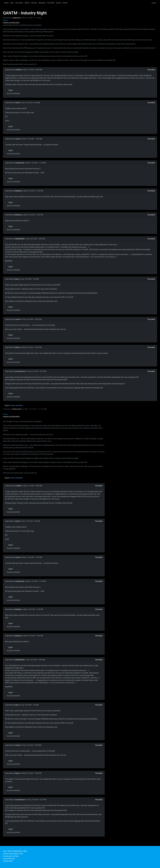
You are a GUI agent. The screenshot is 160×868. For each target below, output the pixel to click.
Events (65, 3)
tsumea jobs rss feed (11, 856)
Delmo (17, 347)
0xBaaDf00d (20, 239)
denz (17, 279)
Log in (154, 3)
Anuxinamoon (20, 371)
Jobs (12, 3)
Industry (34, 3)
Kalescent (17, 18)
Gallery (27, 3)
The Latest (19, 3)
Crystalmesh (20, 163)
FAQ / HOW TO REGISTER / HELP (15, 851)
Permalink (151, 70)
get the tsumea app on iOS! (13, 854)
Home (6, 3)
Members (42, 3)
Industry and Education (11, 23)
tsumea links (8, 861)
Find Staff (51, 3)
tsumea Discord (9, 859)
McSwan (18, 215)
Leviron (18, 139)
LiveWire (18, 70)
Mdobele (18, 191)
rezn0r (17, 103)
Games (58, 3)
